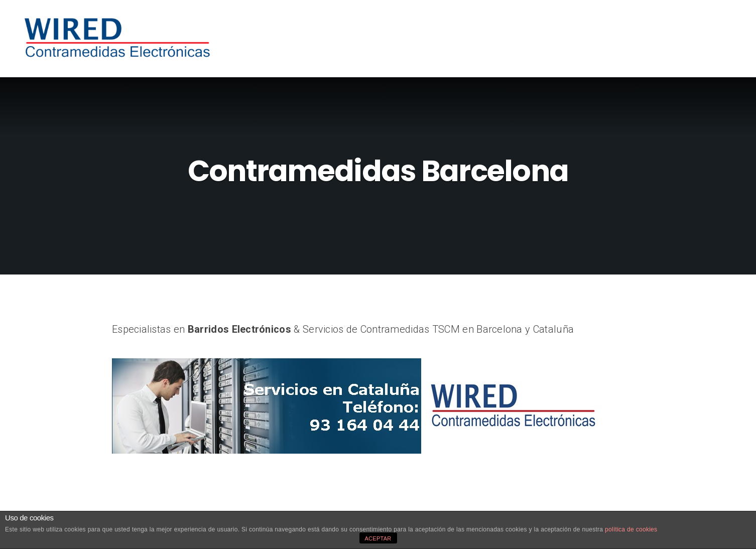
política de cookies (631, 529)
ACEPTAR (378, 538)
